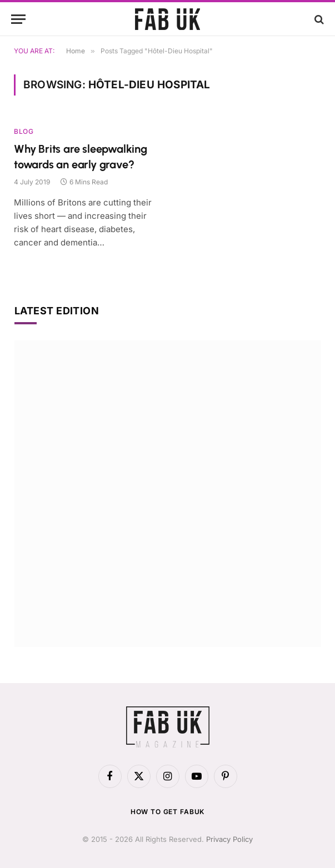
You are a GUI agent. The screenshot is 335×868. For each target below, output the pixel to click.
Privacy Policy (229, 839)
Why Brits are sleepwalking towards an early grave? (81, 156)
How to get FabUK (167, 812)
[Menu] (18, 19)
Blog (24, 131)
